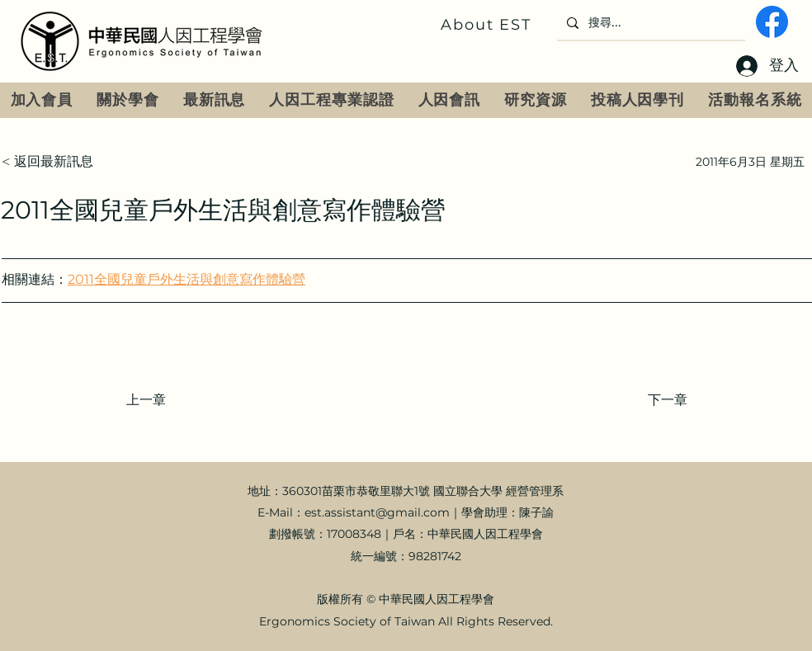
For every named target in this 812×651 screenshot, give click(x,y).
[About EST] (488, 25)
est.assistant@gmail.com (377, 512)
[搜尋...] (649, 23)
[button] (128, 100)
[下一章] (646, 400)
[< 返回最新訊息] (56, 162)
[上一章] (181, 400)
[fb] (772, 22)
